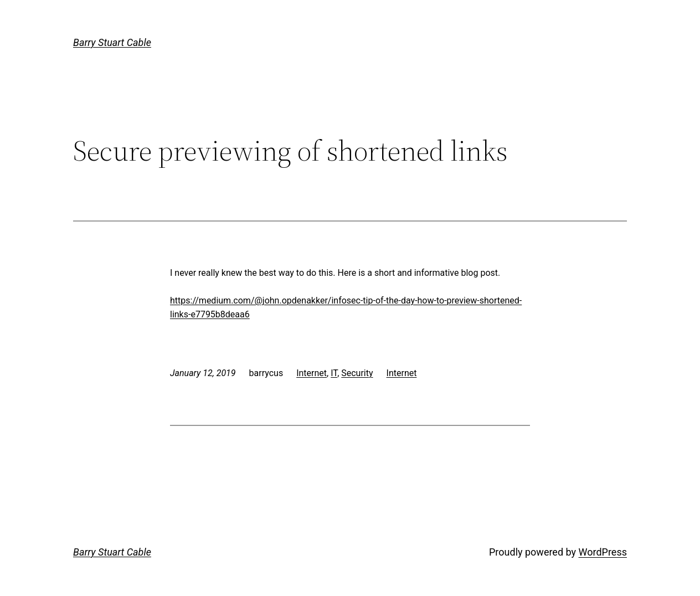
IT (334, 373)
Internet (312, 373)
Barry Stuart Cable (112, 42)
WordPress (603, 552)
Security (357, 373)
